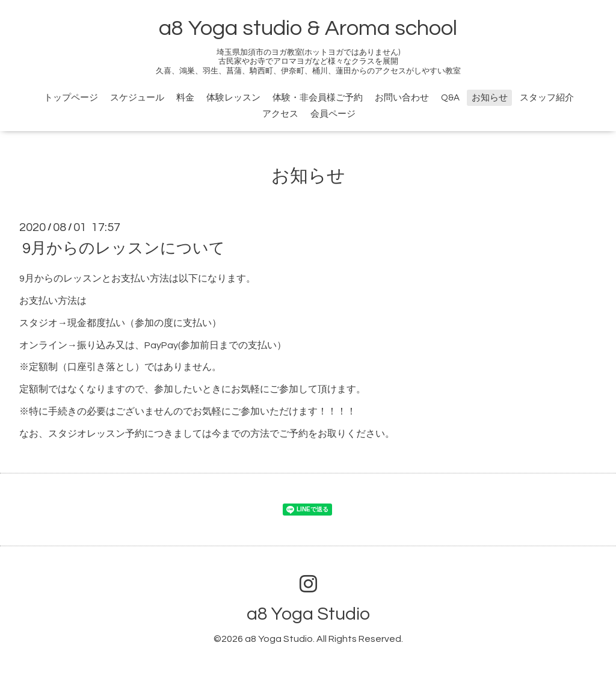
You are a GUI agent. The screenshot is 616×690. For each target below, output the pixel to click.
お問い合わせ (402, 98)
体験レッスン (233, 98)
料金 (185, 98)
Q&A (450, 98)
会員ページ (333, 114)
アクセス (280, 114)
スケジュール (137, 98)
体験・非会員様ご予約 (318, 98)
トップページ (71, 98)
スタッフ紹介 (547, 98)
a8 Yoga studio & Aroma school (308, 28)
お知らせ (490, 98)
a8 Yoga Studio (308, 614)
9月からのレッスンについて (124, 248)
